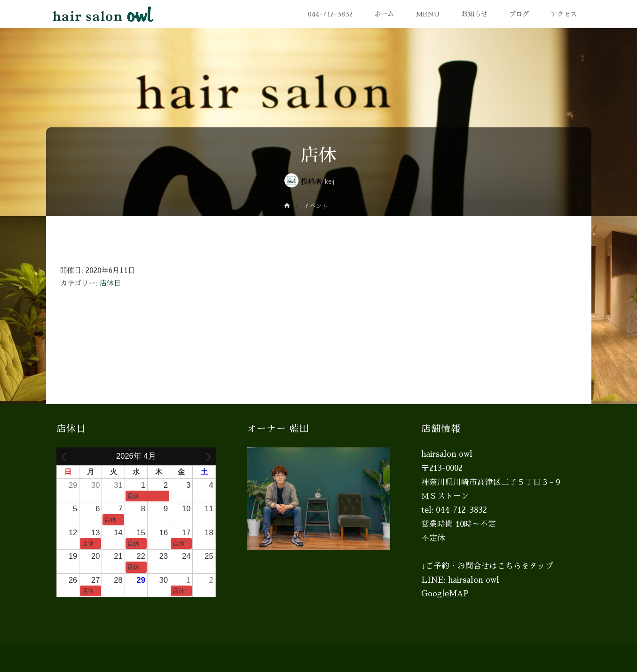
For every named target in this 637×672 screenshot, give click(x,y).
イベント (316, 206)
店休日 (110, 283)
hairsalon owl (474, 580)
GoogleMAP (445, 594)
